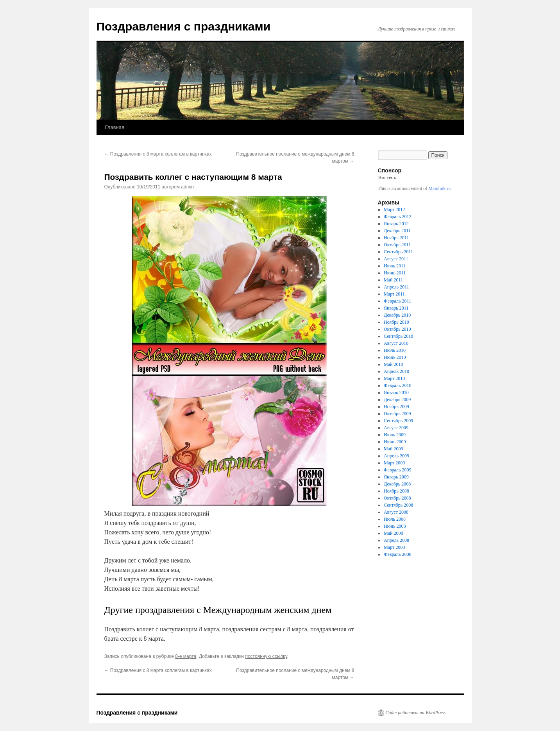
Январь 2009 (396, 477)
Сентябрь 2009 (398, 421)
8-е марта (186, 656)
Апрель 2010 (396, 371)
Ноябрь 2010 (396, 322)
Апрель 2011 (396, 287)
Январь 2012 (396, 224)
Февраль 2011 (397, 301)
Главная (115, 127)
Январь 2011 (396, 308)
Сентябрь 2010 (398, 336)
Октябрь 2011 (397, 245)
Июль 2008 (395, 519)
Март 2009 (394, 463)
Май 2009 (393, 449)
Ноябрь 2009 (396, 407)
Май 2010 (393, 364)
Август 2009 (396, 428)
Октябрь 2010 (397, 329)
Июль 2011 (395, 266)
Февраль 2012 (397, 217)
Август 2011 (396, 259)
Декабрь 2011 (397, 231)
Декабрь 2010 (397, 315)
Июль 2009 (395, 435)
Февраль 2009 (397, 470)
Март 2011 (394, 294)
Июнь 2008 (395, 526)
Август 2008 (396, 512)
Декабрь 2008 (397, 484)
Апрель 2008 (396, 540)
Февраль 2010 (397, 385)
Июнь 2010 (395, 357)
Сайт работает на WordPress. (416, 713)
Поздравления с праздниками (184, 26)
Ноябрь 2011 (396, 238)
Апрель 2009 (396, 456)
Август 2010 (396, 343)
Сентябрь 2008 (398, 505)
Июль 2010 (395, 350)
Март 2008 (394, 547)
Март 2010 (394, 378)
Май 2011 (393, 280)
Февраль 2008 (397, 554)
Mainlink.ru (439, 188)
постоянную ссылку (266, 656)
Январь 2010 (396, 392)
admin (187, 187)
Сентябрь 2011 (398, 252)
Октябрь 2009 (397, 414)
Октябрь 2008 (397, 498)
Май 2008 (393, 533)
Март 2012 (394, 210)
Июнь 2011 (395, 273)
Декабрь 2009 (397, 400)
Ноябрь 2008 (396, 491)
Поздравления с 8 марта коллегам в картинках (158, 154)
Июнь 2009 (395, 442)
